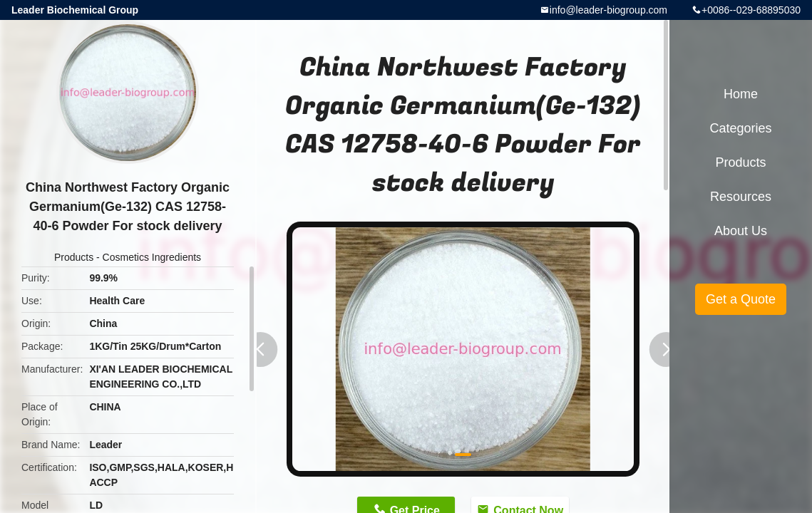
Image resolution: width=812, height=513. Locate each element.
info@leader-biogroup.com (608, 10)
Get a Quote (741, 299)
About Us (741, 231)
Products (74, 257)
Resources (741, 197)
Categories (740, 128)
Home (741, 94)
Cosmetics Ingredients (152, 257)
